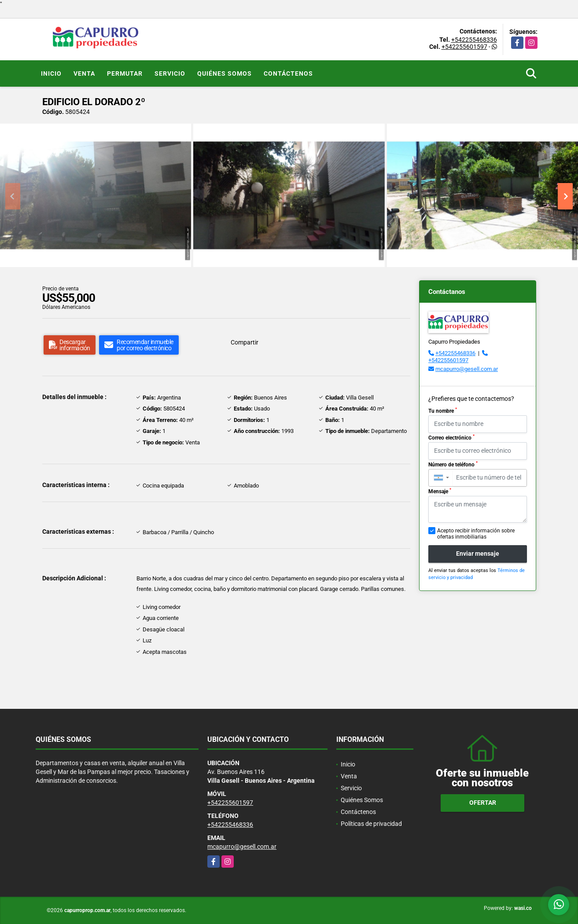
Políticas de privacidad (371, 824)
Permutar (125, 73)
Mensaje (440, 491)
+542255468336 (474, 40)
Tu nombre (443, 411)
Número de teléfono (453, 464)
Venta (84, 73)
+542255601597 (464, 47)
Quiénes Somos (225, 73)
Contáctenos (288, 73)
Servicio (170, 73)
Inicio (51, 73)
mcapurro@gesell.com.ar (467, 369)
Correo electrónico (451, 437)
